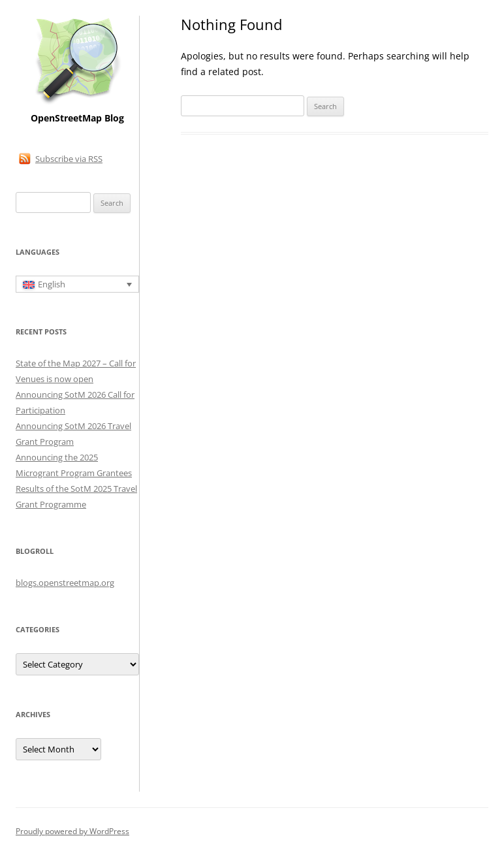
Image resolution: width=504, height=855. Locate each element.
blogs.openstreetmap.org (65, 583)
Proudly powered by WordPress (72, 831)
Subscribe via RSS (69, 159)
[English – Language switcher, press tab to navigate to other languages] (77, 284)
